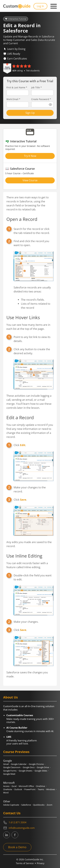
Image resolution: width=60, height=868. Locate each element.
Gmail (6, 764)
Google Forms (10, 771)
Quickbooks (39, 805)
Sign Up (30, 113)
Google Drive (43, 767)
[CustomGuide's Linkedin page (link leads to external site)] (7, 835)
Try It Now (30, 156)
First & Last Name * (17, 88)
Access (6, 786)
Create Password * (41, 99)
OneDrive (40, 786)
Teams (41, 789)
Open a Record (22, 219)
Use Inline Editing (24, 556)
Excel (14, 786)
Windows (51, 789)
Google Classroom (12, 767)
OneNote (8, 789)
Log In (40, 6)
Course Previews (16, 752)
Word (6, 793)
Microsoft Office (26, 786)
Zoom (50, 805)
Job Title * (36, 88)
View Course (30, 180)
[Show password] (50, 105)
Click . (20, 445)
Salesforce (26, 805)
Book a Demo (17, 847)
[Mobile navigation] (54, 6)
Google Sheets (26, 771)
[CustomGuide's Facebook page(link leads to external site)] (15, 835)
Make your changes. (26, 622)
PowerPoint (30, 789)
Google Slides (41, 771)
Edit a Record (20, 417)
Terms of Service (25, 863)
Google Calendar (19, 764)
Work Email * (13, 99)
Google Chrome (36, 764)
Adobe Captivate (11, 805)
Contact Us (12, 813)
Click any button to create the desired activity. (32, 351)
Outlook (18, 789)
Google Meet (9, 774)
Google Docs (29, 767)
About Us (10, 697)
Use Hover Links (23, 317)
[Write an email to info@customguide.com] (30, 828)
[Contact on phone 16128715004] (30, 822)
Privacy (41, 863)
